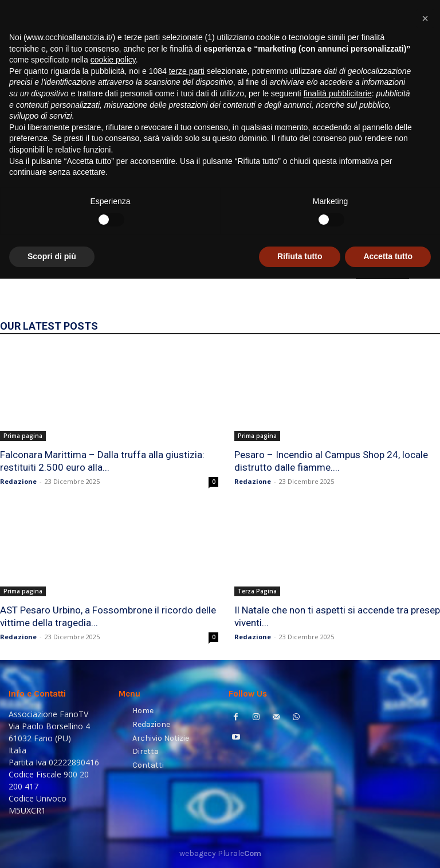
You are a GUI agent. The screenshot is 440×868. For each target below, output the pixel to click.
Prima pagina (23, 436)
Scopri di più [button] (52, 846)
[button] (417, 146)
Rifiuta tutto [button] (300, 846)
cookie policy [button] (113, 649)
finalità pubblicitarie (338, 683)
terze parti (187, 660)
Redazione (18, 481)
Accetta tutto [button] (388, 846)
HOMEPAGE (382, 271)
